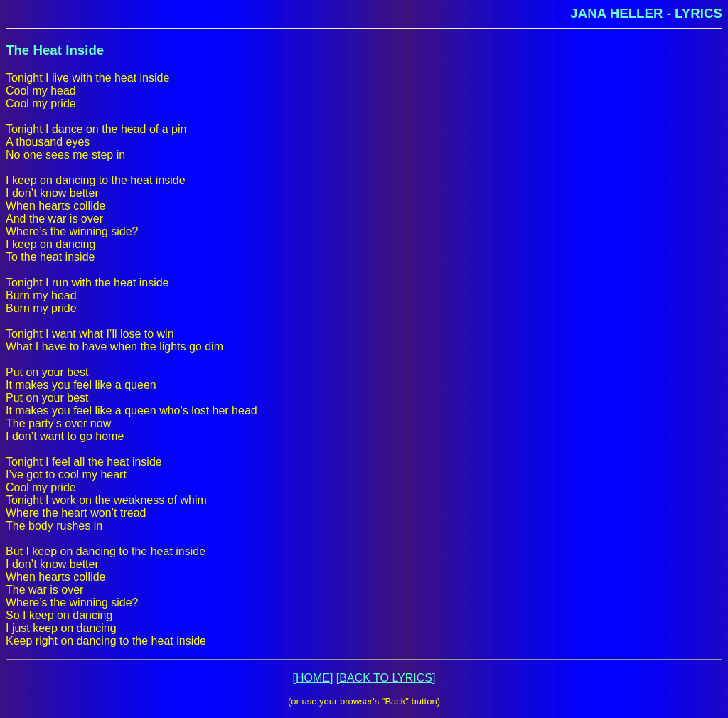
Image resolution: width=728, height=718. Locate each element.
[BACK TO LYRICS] (386, 678)
